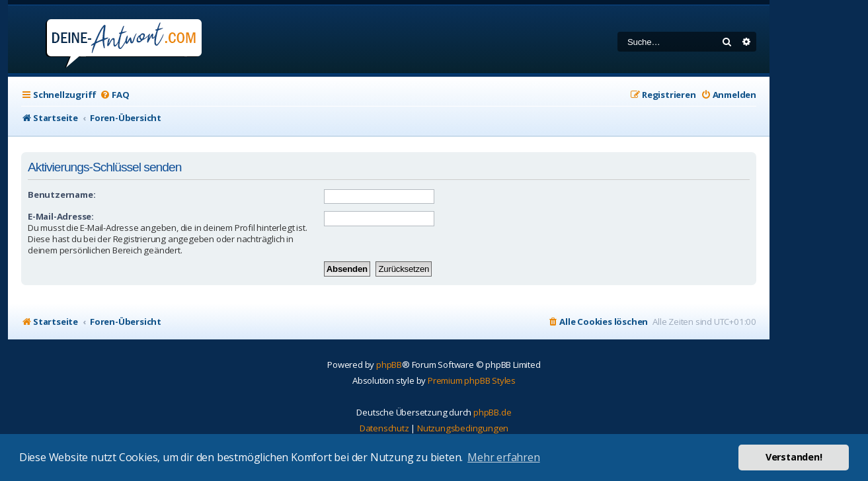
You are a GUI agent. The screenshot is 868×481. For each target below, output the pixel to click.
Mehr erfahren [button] (503, 457)
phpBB (389, 365)
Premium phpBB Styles (472, 380)
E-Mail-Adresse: (61, 216)
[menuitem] (114, 95)
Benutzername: (61, 195)
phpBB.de (492, 412)
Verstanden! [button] (794, 457)
